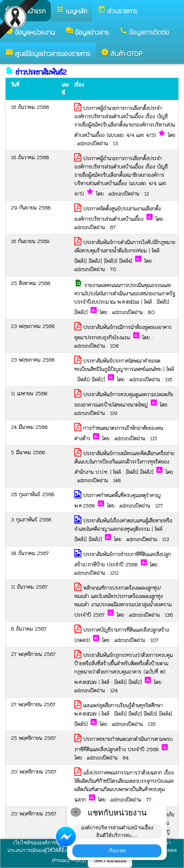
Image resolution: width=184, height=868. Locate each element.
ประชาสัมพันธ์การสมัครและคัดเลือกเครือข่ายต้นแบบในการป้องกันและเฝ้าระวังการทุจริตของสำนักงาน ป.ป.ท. (124, 463)
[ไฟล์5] (81, 724)
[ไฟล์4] (126, 261)
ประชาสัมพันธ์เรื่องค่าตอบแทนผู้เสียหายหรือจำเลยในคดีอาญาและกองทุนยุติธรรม (123, 525)
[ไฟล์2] (95, 261)
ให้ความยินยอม (110, 861)
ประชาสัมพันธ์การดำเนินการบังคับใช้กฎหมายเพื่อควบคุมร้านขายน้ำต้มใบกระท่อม (125, 246)
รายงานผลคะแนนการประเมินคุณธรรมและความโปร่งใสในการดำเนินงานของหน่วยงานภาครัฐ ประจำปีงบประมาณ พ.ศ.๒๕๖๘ (125, 293)
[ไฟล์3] (111, 261)
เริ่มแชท (117, 851)
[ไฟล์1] (81, 261)
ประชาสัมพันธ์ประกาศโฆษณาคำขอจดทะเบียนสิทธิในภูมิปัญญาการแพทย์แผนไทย (119, 365)
